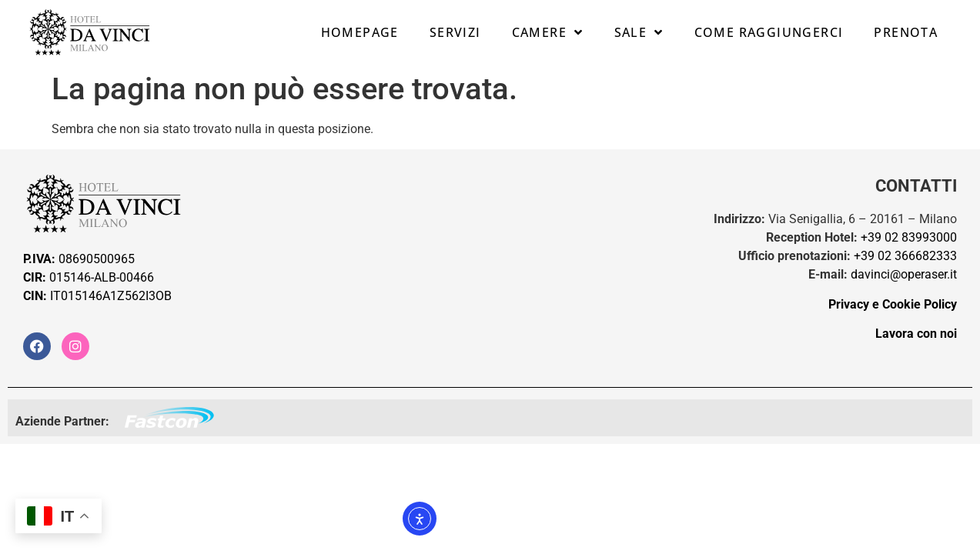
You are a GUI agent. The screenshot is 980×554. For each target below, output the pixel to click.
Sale (639, 32)
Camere (548, 32)
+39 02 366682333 (905, 256)
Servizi (455, 32)
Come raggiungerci (769, 32)
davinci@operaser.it (904, 274)
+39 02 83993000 (909, 237)
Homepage (360, 32)
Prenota (906, 32)
